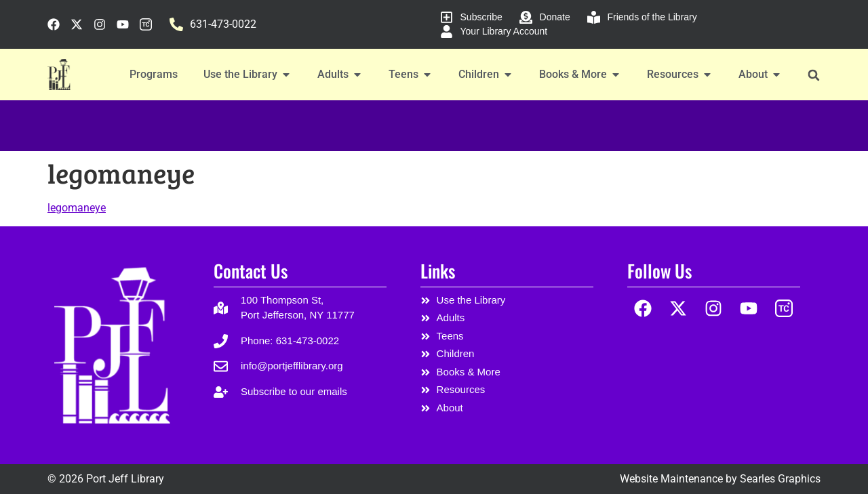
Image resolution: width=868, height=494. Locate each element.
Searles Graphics (780, 479)
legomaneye (77, 208)
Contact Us (251, 271)
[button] (813, 75)
